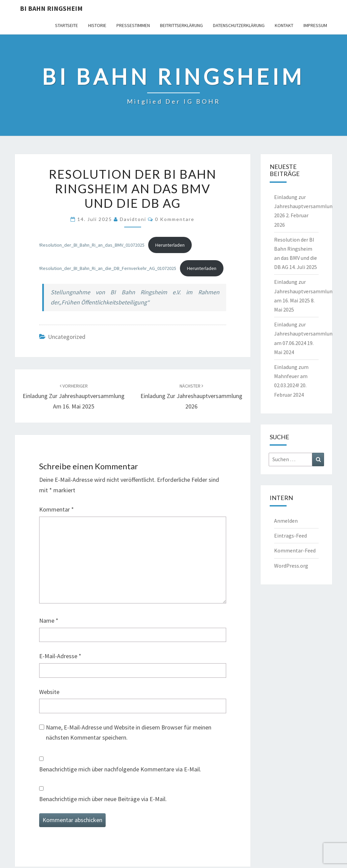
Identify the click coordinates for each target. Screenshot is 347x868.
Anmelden (286, 521)
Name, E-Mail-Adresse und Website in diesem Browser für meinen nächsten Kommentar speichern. (129, 733)
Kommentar (57, 509)
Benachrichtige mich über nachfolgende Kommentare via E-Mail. (120, 769)
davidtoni (133, 219)
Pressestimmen (133, 25)
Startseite (66, 25)
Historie (97, 25)
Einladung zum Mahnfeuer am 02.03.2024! (291, 376)
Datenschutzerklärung (239, 25)
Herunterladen (170, 245)
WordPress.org (291, 566)
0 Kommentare (175, 219)
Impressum (315, 25)
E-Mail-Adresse (60, 656)
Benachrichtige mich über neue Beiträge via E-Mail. (103, 799)
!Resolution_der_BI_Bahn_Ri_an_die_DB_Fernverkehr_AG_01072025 (108, 268)
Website (49, 692)
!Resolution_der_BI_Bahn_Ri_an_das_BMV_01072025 (92, 245)
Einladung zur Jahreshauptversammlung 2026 (191, 396)
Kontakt (284, 25)
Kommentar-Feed (295, 550)
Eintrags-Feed (290, 536)
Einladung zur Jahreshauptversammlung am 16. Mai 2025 (74, 396)
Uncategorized (67, 337)
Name (49, 621)
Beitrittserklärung (181, 25)
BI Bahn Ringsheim (51, 8)
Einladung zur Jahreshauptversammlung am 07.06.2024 (305, 333)
